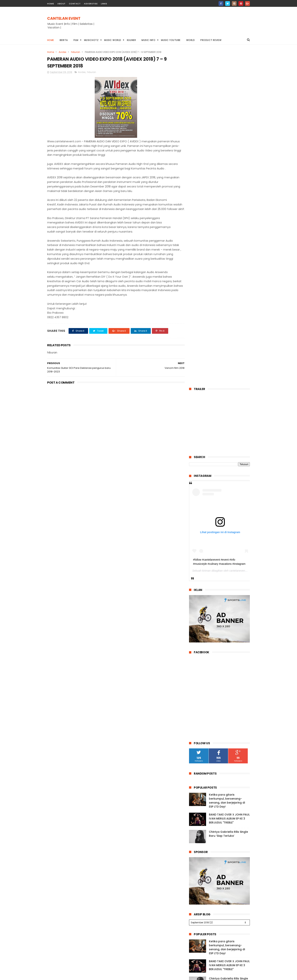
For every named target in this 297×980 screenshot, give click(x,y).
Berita (64, 40)
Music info (149, 40)
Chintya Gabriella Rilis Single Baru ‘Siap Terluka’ (228, 498)
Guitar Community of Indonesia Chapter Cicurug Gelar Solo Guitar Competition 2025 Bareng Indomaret (219, 738)
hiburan (76, 52)
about (61, 4)
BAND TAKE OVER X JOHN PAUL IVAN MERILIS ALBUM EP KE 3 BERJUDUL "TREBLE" (229, 483)
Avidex (63, 52)
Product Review (211, 40)
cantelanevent (237, 235)
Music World (113, 40)
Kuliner (131, 40)
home (51, 4)
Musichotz (91, 40)
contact (75, 4)
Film (76, 40)
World (191, 40)
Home (51, 40)
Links (104, 4)
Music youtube (171, 40)
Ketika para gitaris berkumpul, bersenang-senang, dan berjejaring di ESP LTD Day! (227, 465)
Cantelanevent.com (213, 977)
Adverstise (91, 4)
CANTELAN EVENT (64, 18)
